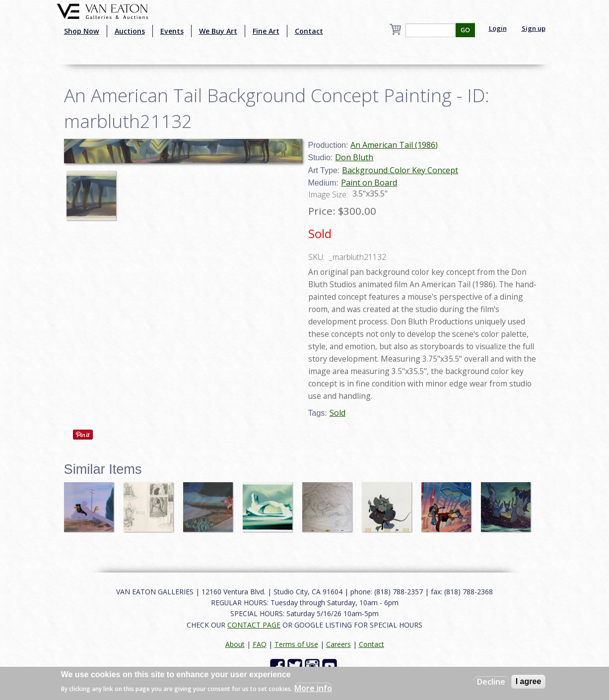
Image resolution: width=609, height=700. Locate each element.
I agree (529, 681)
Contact (309, 31)
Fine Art (266, 31)
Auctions (130, 31)
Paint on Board (369, 183)
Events (172, 31)
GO (465, 30)
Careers (338, 644)
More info (313, 688)
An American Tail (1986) (394, 145)
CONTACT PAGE (254, 625)
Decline (491, 682)
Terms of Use (296, 644)
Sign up (534, 28)
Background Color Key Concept (400, 170)
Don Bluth (354, 157)
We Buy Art (218, 31)
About (235, 644)
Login (498, 28)
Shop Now (82, 31)
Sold (338, 413)
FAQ (260, 644)
